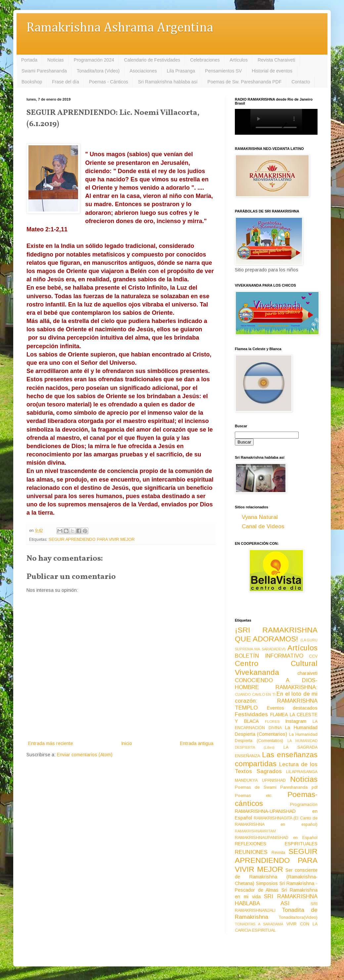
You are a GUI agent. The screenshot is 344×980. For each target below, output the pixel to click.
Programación (304, 805)
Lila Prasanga (181, 71)
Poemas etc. (254, 796)
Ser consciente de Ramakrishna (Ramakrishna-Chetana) (276, 877)
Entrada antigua (197, 743)
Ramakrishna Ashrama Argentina (120, 28)
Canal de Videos (263, 526)
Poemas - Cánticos (108, 82)
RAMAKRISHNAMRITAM (255, 831)
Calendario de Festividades (152, 60)
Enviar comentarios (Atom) (85, 755)
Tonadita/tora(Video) (298, 917)
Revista (278, 853)
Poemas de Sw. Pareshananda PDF (244, 82)
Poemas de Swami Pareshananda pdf (276, 787)
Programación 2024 (94, 60)
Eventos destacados (292, 708)
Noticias (56, 60)
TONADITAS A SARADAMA (259, 924)
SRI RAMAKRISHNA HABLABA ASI (276, 900)
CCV (313, 656)
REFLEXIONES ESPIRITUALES (276, 844)
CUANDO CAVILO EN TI (255, 694)
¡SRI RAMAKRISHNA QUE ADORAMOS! (276, 634)
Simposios (267, 883)
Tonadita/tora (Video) (98, 71)
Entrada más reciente (51, 743)
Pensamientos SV (223, 71)
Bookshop (32, 82)
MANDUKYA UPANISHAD (260, 780)
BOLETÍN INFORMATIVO (269, 656)
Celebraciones (205, 60)
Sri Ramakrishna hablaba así (168, 82)
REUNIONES (251, 852)
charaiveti (307, 673)
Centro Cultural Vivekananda (276, 668)
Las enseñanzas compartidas (276, 759)
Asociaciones (143, 71)
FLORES (272, 722)
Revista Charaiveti (277, 60)
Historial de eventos (272, 71)
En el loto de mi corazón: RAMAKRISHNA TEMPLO (276, 701)
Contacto (301, 82)
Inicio (127, 743)
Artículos (238, 60)
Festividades (251, 714)
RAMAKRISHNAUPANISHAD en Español (276, 838)
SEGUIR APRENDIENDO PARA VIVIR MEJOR (92, 539)
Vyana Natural (260, 517)
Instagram (296, 721)
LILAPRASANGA (302, 772)
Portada (29, 60)
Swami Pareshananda (44, 71)
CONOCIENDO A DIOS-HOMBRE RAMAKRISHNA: (276, 684)
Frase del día (65, 82)
